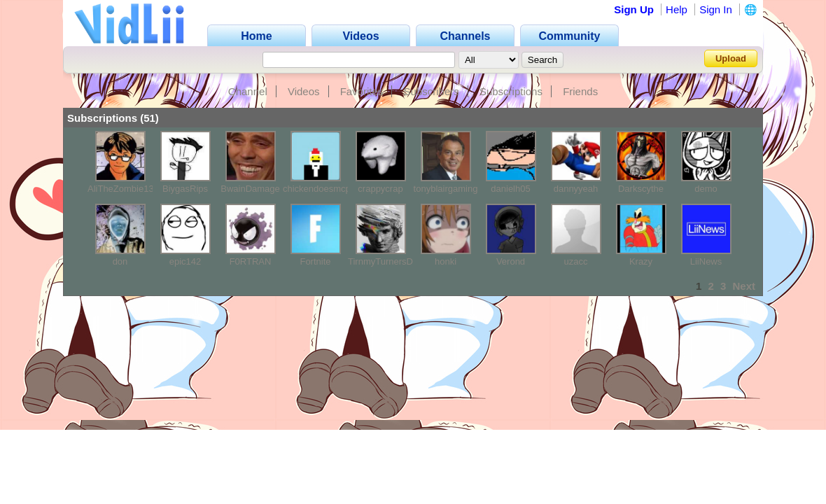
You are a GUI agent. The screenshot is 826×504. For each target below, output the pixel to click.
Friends (580, 91)
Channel (248, 91)
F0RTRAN (251, 261)
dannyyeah (576, 189)
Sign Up (634, 9)
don (120, 261)
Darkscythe (641, 189)
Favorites (362, 91)
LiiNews (706, 261)
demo (706, 189)
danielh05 (510, 189)
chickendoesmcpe (319, 189)
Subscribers (432, 91)
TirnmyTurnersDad (385, 261)
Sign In (716, 9)
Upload (731, 58)
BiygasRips (185, 189)
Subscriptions (511, 91)
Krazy (641, 261)
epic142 (185, 261)
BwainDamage (250, 189)
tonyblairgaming (446, 189)
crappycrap (380, 189)
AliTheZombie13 (121, 189)
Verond (511, 261)
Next (744, 286)
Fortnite (315, 261)
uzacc (576, 261)
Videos (304, 91)
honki (446, 261)
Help (677, 9)
